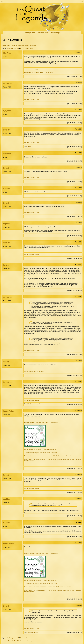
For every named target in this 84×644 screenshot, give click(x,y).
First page (10, 48)
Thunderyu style (29, 33)
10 (24, 48)
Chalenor (30, 632)
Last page (30, 48)
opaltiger (7, 499)
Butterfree (7, 83)
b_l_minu (7, 111)
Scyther (6, 224)
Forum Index (6, 45)
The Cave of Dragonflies (35, 404)
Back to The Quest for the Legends (24, 45)
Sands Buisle (9, 411)
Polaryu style (56, 33)
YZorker (6, 189)
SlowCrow (7, 53)
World (29, 147)
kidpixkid (7, 154)
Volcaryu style (43, 33)
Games (30, 492)
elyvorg (6, 362)
